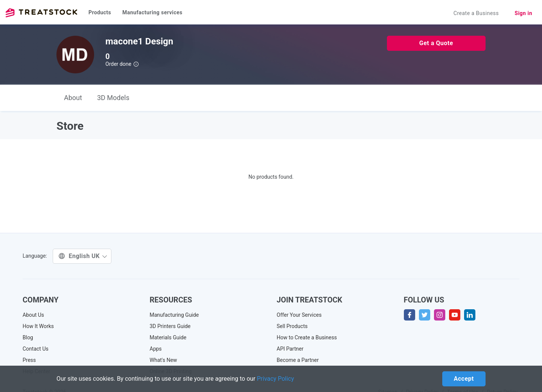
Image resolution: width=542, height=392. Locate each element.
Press (29, 360)
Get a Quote (436, 43)
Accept (464, 379)
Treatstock (41, 13)
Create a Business (476, 13)
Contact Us (36, 349)
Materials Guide (168, 337)
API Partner (290, 349)
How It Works (38, 326)
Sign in (523, 13)
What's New (164, 360)
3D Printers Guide (170, 326)
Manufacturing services (152, 12)
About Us (33, 315)
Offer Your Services (299, 315)
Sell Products (292, 326)
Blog (28, 337)
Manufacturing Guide (174, 315)
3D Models (113, 98)
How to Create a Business (307, 337)
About (73, 98)
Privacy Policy (276, 379)
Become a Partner (298, 360)
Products (100, 12)
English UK (83, 256)
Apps (156, 349)
